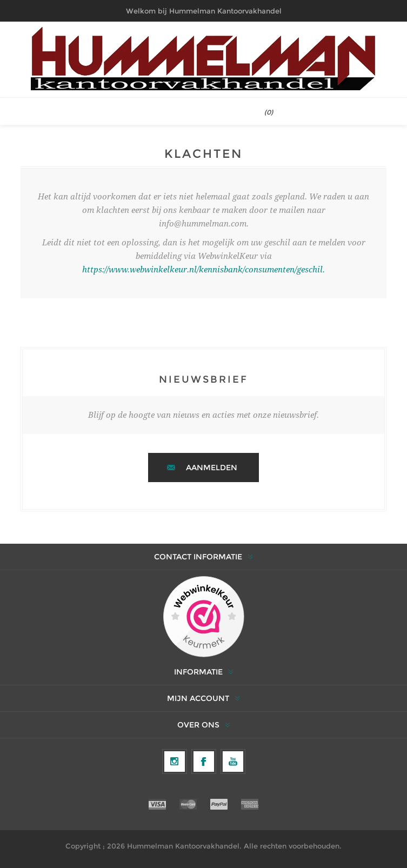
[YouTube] (233, 762)
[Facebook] (204, 762)
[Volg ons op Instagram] (175, 762)
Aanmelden (212, 468)
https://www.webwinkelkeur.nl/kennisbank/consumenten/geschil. (203, 270)
